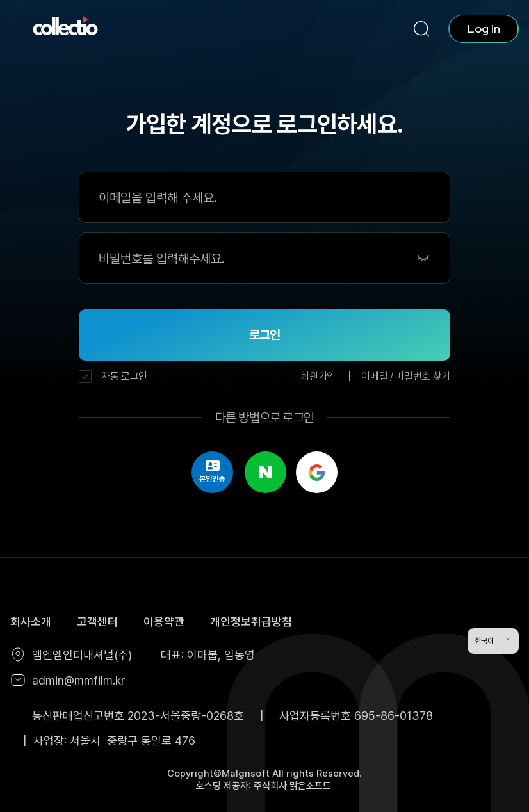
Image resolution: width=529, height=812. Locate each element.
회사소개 (31, 621)
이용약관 (164, 621)
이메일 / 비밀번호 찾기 (406, 376)
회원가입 (318, 376)
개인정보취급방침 (251, 621)
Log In (484, 28)
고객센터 (97, 621)
